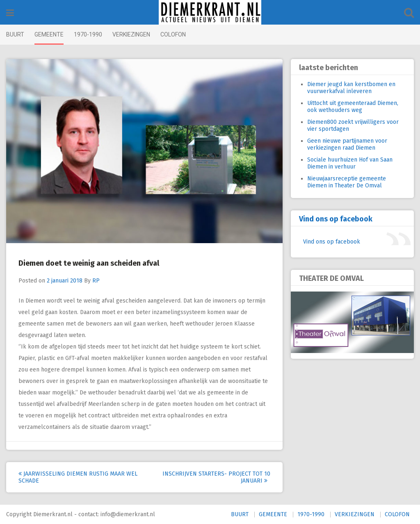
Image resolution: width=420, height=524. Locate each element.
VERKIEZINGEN (131, 34)
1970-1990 (88, 34)
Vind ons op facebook (336, 219)
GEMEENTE (49, 34)
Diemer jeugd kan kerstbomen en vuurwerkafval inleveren (351, 88)
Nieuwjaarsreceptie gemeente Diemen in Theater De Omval (347, 182)
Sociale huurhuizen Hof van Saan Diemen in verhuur (350, 163)
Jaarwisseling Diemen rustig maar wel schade (78, 477)
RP (96, 281)
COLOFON (173, 34)
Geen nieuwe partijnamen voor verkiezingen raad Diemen (347, 144)
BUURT (15, 34)
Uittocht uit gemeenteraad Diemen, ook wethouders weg (353, 107)
